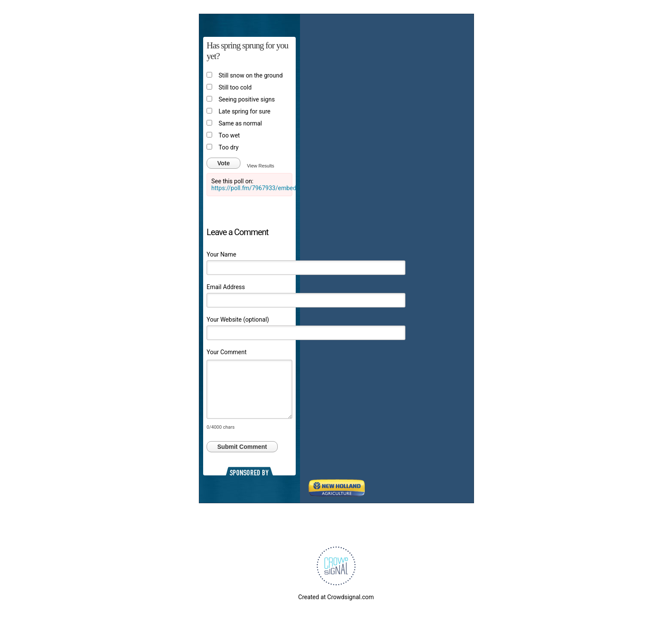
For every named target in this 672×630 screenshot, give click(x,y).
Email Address (226, 287)
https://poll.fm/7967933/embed (254, 188)
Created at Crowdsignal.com (336, 597)
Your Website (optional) (238, 319)
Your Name (221, 254)
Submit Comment (242, 447)
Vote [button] (223, 163)
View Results (260, 166)
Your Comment (226, 352)
